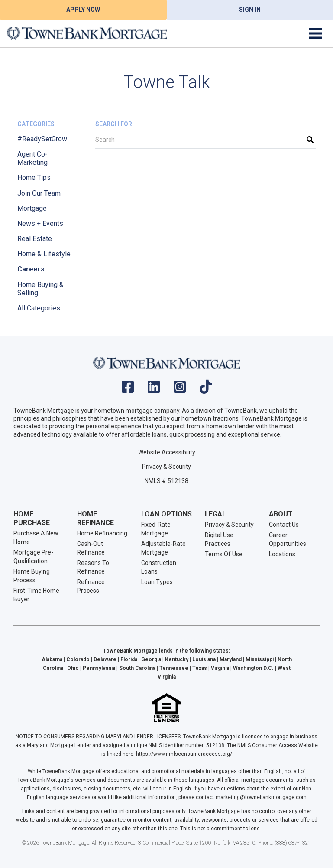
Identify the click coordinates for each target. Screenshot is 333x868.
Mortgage (32, 208)
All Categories (39, 308)
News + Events (40, 224)
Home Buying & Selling (40, 289)
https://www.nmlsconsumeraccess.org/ (184, 754)
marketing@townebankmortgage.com (261, 797)
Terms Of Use (224, 554)
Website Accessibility (167, 452)
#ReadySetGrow (42, 139)
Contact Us (284, 525)
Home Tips (34, 178)
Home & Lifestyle (44, 254)
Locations (282, 554)
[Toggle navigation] (316, 33)
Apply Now (83, 10)
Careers (31, 269)
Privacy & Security (166, 467)
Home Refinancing (102, 533)
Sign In (250, 10)
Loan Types (157, 582)
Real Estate (35, 239)
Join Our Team (39, 193)
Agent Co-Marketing (32, 158)
